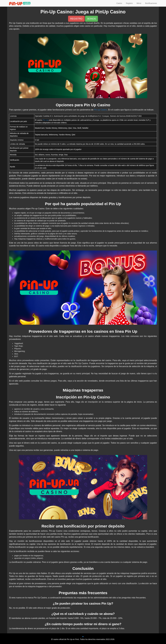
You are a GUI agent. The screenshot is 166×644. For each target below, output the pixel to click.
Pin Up (45, 120)
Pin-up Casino (101, 110)
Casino (119, 3)
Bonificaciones (151, 3)
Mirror (139, 3)
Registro (129, 3)
